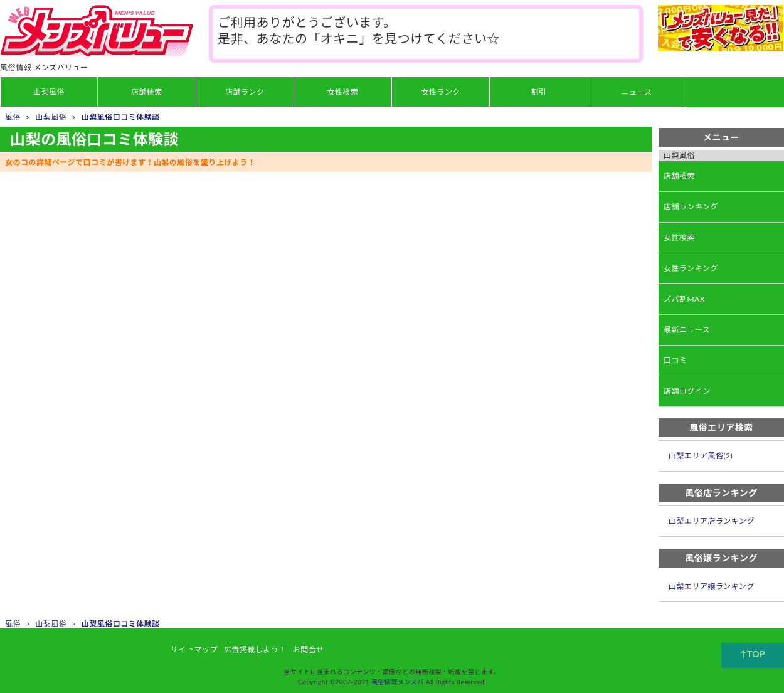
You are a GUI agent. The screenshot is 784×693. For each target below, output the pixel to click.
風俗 (13, 117)
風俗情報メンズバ (398, 682)
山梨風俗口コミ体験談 (121, 117)
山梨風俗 (51, 117)
